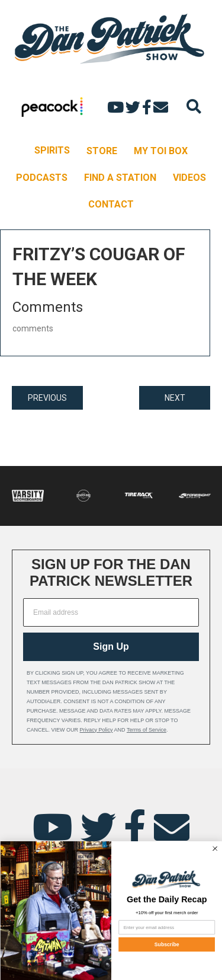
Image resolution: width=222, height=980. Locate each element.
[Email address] (111, 612)
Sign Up (111, 647)
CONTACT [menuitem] (111, 204)
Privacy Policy (96, 730)
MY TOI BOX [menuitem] (161, 151)
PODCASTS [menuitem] (42, 178)
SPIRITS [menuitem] (52, 150)
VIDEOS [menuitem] (189, 178)
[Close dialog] (215, 849)
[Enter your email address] (167, 927)
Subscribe (166, 944)
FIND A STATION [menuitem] (120, 178)
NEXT (175, 398)
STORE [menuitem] (102, 151)
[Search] (194, 106)
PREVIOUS (47, 398)
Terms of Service (147, 730)
